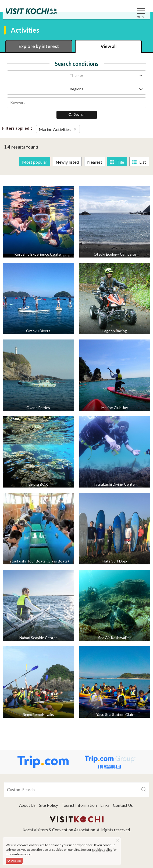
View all (108, 46)
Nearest (95, 162)
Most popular (35, 162)
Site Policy (49, 805)
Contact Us (123, 805)
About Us (27, 805)
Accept (14, 861)
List (139, 162)
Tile (117, 162)
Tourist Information (79, 805)
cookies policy (102, 850)
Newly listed (67, 162)
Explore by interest (39, 46)
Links (105, 805)
